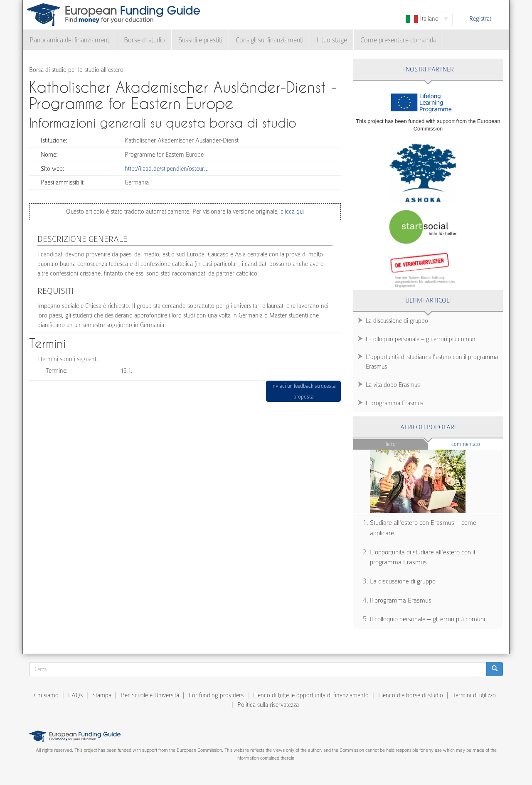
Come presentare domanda (398, 40)
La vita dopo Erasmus (393, 385)
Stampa (102, 695)
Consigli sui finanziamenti (270, 40)
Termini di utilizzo (474, 695)
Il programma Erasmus (394, 403)
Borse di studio (144, 40)
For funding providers (216, 695)
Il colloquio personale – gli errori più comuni (421, 339)
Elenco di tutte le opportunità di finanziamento (311, 695)
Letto (391, 444)
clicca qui (291, 212)
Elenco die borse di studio (411, 695)
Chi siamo (46, 695)
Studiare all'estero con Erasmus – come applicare (423, 528)
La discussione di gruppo (397, 321)
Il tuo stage (332, 40)
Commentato (477, 444)
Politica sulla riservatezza (268, 705)
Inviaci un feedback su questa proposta (303, 391)
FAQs (75, 695)
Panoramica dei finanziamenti (70, 40)
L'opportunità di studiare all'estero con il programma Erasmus (432, 362)
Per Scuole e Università (150, 695)
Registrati (481, 19)
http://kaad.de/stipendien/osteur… (167, 169)
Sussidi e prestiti (200, 40)
